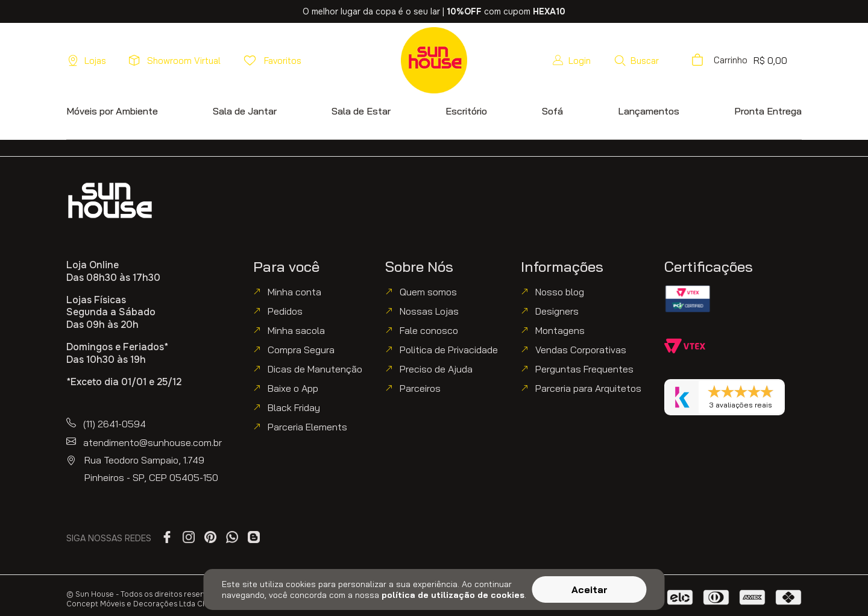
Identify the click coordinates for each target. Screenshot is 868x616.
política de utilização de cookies (453, 595)
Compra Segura (301, 350)
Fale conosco (429, 330)
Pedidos (285, 311)
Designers (557, 311)
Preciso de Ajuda (436, 369)
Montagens (560, 330)
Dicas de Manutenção (315, 369)
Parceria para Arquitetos (588, 388)
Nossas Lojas (429, 311)
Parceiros (420, 388)
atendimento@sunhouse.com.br (153, 442)
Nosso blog (560, 292)
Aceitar (590, 589)
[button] (636, 60)
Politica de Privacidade (449, 350)
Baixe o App (293, 388)
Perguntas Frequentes (584, 369)
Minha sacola (296, 330)
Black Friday (294, 407)
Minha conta (294, 292)
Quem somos (428, 292)
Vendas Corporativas (581, 350)
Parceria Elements (307, 427)
